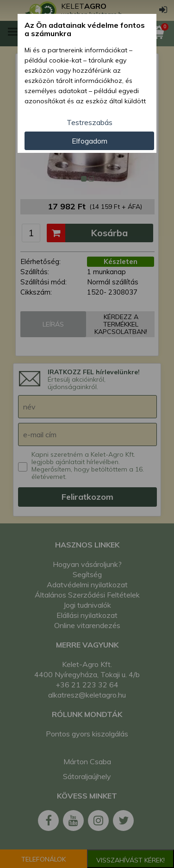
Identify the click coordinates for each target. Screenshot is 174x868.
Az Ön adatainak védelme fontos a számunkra (85, 29)
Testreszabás (90, 122)
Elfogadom (90, 141)
